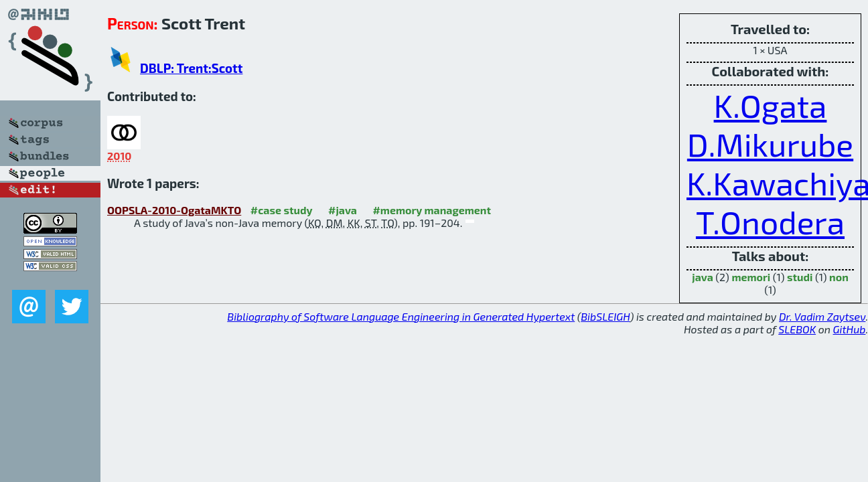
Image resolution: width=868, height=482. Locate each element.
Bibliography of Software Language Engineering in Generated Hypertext (401, 316)
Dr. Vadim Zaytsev (822, 316)
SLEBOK (797, 329)
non (839, 277)
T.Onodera (770, 222)
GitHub (850, 329)
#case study (282, 210)
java (703, 277)
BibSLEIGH (605, 316)
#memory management (432, 210)
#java (343, 210)
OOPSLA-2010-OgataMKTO (174, 210)
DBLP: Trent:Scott (191, 68)
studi (800, 277)
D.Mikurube (770, 144)
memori (751, 277)
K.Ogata (771, 105)
